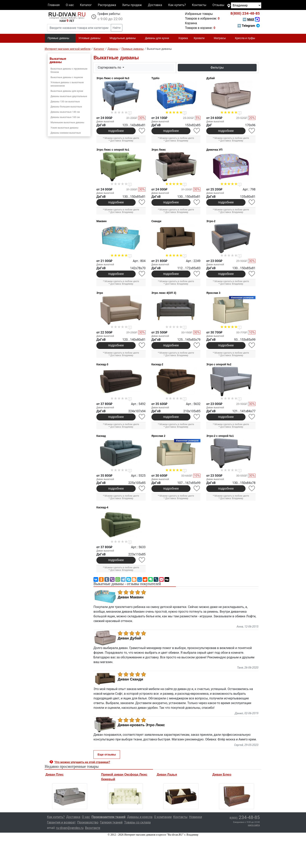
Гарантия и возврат (61, 822)
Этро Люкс (159, 150)
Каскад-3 (102, 364)
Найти (117, 28)
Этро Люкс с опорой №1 (113, 150)
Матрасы (221, 38)
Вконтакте (93, 828)
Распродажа (107, 5)
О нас (70, 5)
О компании (163, 817)
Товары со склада (137, 822)
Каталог (86, 5)
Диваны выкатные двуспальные (69, 96)
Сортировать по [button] (110, 67)
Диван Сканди (130, 679)
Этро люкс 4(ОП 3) (164, 293)
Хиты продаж (132, 5)
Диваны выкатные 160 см (65, 117)
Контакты (199, 5)
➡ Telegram (249, 26)
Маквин (101, 221)
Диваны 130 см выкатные (65, 102)
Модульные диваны (124, 38)
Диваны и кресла (140, 817)
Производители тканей (109, 817)
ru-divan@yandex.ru (70, 828)
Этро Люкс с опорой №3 (113, 78)
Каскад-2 (157, 364)
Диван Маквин (131, 597)
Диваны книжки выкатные (66, 133)
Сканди (156, 221)
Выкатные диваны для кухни (67, 91)
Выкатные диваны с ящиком (67, 77)
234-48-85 (245, 13)
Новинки (196, 817)
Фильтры (217, 67)
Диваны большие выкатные (66, 107)
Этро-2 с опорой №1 (220, 436)
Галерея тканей (111, 822)
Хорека (183, 38)
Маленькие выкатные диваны (67, 122)
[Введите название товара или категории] (79, 28)
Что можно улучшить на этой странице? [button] (82, 762)
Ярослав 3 (213, 293)
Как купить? (177, 5)
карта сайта (254, 825)
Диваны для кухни (159, 38)
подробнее (116, 131)
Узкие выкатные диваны (64, 128)
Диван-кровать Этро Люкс (141, 725)
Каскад (101, 436)
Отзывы (218, 5)
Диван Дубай (129, 638)
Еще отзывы (107, 754)
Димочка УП (214, 150)
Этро (100, 293)
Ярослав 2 (158, 436)
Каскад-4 (102, 507)
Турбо (155, 78)
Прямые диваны (60, 38)
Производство (88, 822)
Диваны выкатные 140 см (65, 112)
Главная (54, 5)
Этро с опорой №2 (219, 364)
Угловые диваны (91, 38)
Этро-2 (211, 221)
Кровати (201, 38)
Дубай (210, 78)
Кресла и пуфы (247, 38)
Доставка (155, 5)
